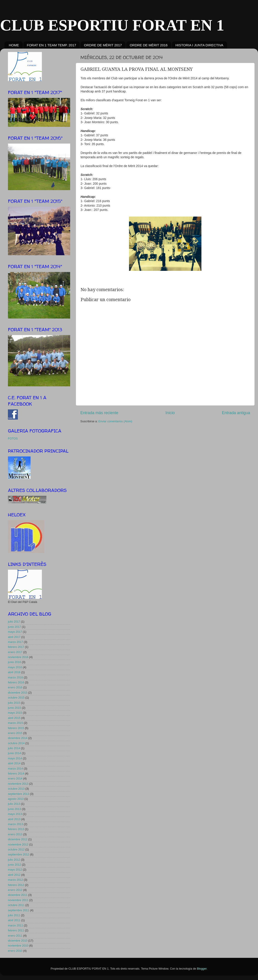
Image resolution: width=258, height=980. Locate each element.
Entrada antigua (236, 413)
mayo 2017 (15, 632)
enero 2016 (15, 687)
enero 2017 (15, 652)
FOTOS (13, 439)
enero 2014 (15, 779)
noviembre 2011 (18, 900)
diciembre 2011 (18, 895)
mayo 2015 (15, 713)
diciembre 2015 (18, 693)
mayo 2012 (15, 870)
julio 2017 (14, 622)
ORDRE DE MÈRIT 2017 (103, 45)
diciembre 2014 (18, 738)
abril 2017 (14, 637)
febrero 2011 (16, 930)
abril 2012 (14, 875)
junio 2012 (14, 865)
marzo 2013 (16, 824)
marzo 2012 (16, 880)
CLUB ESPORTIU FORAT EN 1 (112, 25)
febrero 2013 (16, 829)
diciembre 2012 (18, 839)
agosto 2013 (16, 799)
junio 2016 (14, 662)
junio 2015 (14, 708)
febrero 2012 (16, 885)
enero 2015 (15, 733)
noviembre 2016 (18, 657)
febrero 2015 (16, 728)
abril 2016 (14, 672)
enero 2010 (15, 951)
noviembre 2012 (18, 845)
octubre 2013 (16, 789)
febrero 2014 (16, 774)
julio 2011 (14, 915)
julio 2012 (14, 860)
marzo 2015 (16, 723)
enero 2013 (15, 834)
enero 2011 (15, 936)
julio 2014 (14, 748)
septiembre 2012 (19, 855)
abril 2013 (14, 819)
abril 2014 (14, 763)
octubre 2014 (16, 743)
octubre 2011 (16, 905)
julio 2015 (14, 703)
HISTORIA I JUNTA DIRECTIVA (199, 45)
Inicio (170, 413)
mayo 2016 (15, 667)
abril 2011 (14, 920)
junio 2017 (14, 627)
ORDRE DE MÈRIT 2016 (149, 45)
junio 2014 (14, 753)
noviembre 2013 (18, 784)
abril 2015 (14, 718)
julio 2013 (14, 804)
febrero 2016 (16, 682)
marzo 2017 (16, 642)
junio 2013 (14, 809)
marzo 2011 (16, 926)
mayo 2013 (15, 814)
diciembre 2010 (18, 941)
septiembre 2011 (19, 910)
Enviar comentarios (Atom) (115, 421)
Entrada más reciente (99, 413)
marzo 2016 (16, 678)
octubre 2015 (16, 698)
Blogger (202, 969)
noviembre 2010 (18, 946)
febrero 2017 (16, 647)
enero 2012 (15, 890)
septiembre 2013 (19, 794)
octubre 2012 (16, 850)
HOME (14, 45)
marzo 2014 (16, 769)
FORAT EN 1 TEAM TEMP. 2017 (52, 45)
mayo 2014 (15, 758)
